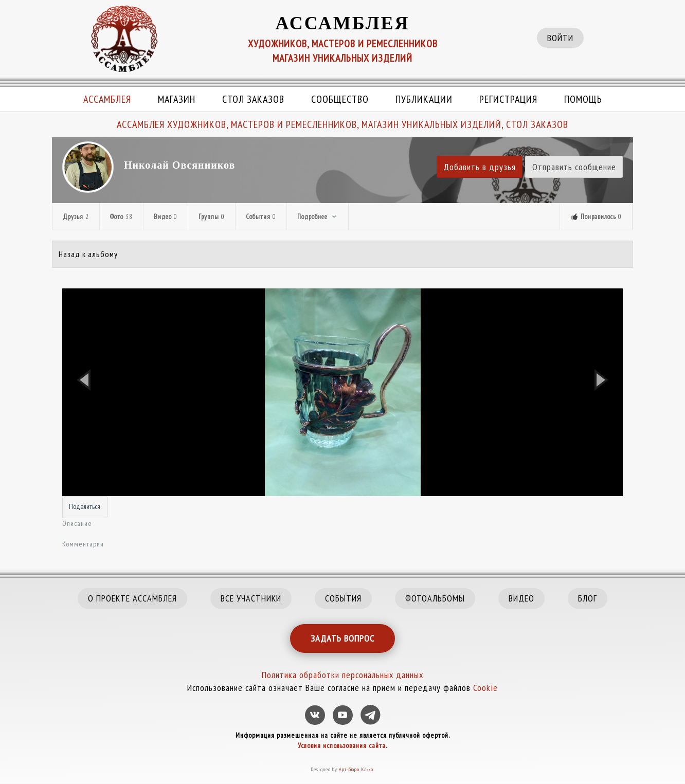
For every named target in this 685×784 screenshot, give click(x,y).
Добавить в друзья (480, 167)
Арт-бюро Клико (356, 769)
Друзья (76, 217)
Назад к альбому (88, 254)
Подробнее (318, 217)
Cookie (485, 688)
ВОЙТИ (560, 38)
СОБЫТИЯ (343, 598)
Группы (212, 217)
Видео (166, 217)
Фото (121, 217)
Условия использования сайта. (342, 745)
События (261, 217)
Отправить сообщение (574, 167)
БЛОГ (588, 598)
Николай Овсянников (179, 165)
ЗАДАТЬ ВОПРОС (342, 638)
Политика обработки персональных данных (342, 675)
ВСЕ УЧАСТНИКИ (251, 598)
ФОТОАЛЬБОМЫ (435, 598)
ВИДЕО (521, 598)
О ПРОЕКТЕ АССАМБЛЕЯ (132, 598)
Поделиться (85, 506)
